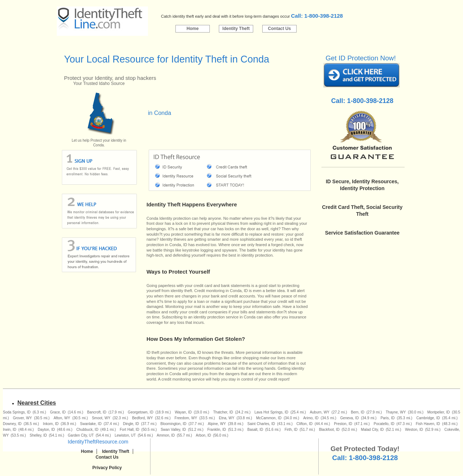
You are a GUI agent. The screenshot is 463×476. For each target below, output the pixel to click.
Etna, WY (227, 418)
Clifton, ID (305, 424)
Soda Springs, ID (17, 412)
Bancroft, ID (97, 412)
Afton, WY (62, 418)
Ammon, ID (166, 435)
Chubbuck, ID (87, 430)
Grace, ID (58, 412)
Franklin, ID (217, 430)
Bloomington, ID (174, 424)
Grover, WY (22, 418)
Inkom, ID (51, 424)
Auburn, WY (319, 412)
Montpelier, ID (438, 412)
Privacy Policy (107, 468)
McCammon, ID (269, 418)
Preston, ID (343, 424)
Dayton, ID (46, 430)
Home (193, 29)
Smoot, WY (101, 418)
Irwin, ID (10, 430)
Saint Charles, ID (261, 424)
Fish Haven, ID (428, 424)
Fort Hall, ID (129, 430)
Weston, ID (414, 430)
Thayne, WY (396, 412)
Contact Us (279, 29)
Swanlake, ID (91, 424)
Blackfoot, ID (329, 430)
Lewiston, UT (125, 435)
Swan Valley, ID (173, 430)
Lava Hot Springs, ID (271, 412)
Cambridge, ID (428, 418)
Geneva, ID (350, 418)
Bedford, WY (142, 418)
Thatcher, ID (223, 412)
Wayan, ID (183, 412)
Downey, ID (12, 424)
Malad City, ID (372, 430)
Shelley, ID (38, 435)
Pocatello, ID (384, 424)
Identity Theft (236, 29)
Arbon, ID (203, 435)
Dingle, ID (131, 424)
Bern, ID (358, 412)
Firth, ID (291, 430)
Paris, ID (388, 418)
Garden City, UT (81, 435)
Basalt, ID (255, 430)
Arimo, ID (311, 418)
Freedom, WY (186, 418)
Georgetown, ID (141, 412)
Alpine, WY (217, 424)
